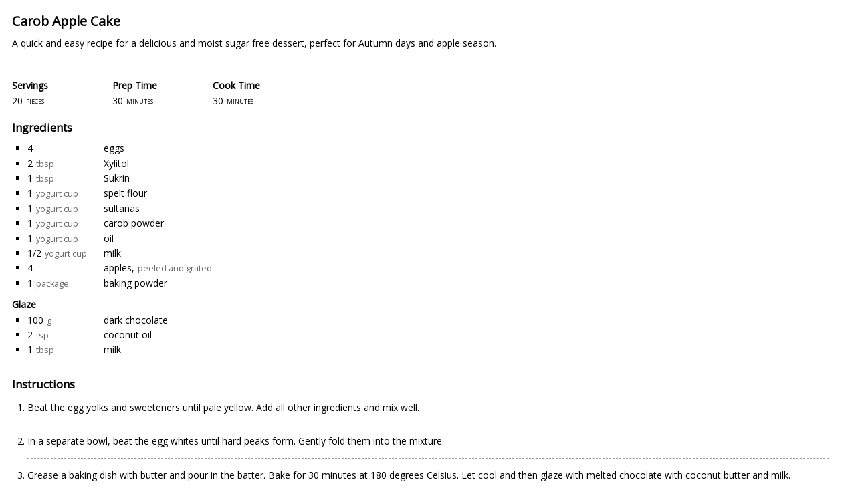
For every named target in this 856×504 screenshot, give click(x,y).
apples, (119, 268)
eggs (114, 148)
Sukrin (117, 178)
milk (112, 253)
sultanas (122, 208)
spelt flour (125, 193)
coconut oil (128, 335)
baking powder (135, 283)
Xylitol (116, 163)
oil (109, 238)
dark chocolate (136, 320)
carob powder (134, 223)
